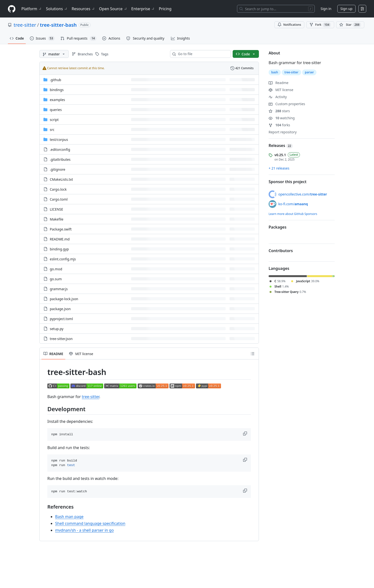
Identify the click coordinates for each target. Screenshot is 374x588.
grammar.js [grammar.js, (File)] (59, 289)
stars (279, 111)
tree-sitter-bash (58, 25)
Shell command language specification (90, 523)
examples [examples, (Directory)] (57, 100)
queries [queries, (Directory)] (56, 110)
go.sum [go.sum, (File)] (56, 279)
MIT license (281, 90)
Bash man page (69, 517)
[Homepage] (12, 9)
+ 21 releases (279, 168)
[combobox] (202, 54)
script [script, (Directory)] (54, 120)
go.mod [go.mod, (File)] (56, 269)
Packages (277, 227)
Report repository (283, 132)
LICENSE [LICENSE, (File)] (56, 209)
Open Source (113, 9)
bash (275, 72)
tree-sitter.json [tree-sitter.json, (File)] (61, 339)
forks (279, 125)
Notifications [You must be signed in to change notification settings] (289, 25)
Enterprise (143, 9)
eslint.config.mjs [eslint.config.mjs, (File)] (63, 259)
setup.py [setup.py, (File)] (57, 329)
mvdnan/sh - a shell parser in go (84, 530)
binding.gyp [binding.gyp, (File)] (59, 249)
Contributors (281, 251)
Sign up (346, 9)
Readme (279, 83)
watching (282, 118)
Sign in (326, 9)
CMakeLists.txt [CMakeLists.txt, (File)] (61, 179)
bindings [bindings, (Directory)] (57, 90)
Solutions (57, 9)
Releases (281, 145)
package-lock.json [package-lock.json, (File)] (64, 299)
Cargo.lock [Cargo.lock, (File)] (58, 189)
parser (309, 72)
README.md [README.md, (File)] (60, 239)
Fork (320, 25)
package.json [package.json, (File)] (60, 309)
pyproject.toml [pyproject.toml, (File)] (61, 319)
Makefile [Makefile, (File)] (57, 219)
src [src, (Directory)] (52, 130)
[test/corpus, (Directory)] (59, 140)
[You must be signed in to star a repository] (350, 25)
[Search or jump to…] (276, 9)
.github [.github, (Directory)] (55, 80)
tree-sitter (25, 25)
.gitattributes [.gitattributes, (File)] (60, 159)
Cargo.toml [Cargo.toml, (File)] (59, 199)
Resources (83, 9)
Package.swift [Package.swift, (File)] (61, 229)
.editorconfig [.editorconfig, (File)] (60, 149)
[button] (246, 434)
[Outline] (253, 354)
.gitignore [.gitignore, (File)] (58, 169)
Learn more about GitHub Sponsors (293, 214)
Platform (32, 9)
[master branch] (54, 54)
